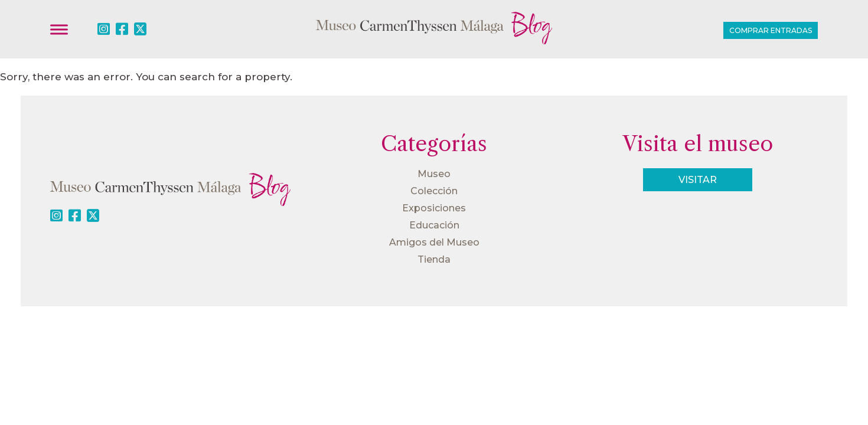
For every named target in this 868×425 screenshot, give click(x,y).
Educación (434, 225)
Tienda (434, 259)
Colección (434, 191)
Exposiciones (434, 208)
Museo (434, 174)
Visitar (698, 180)
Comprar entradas (771, 30)
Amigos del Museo (434, 242)
